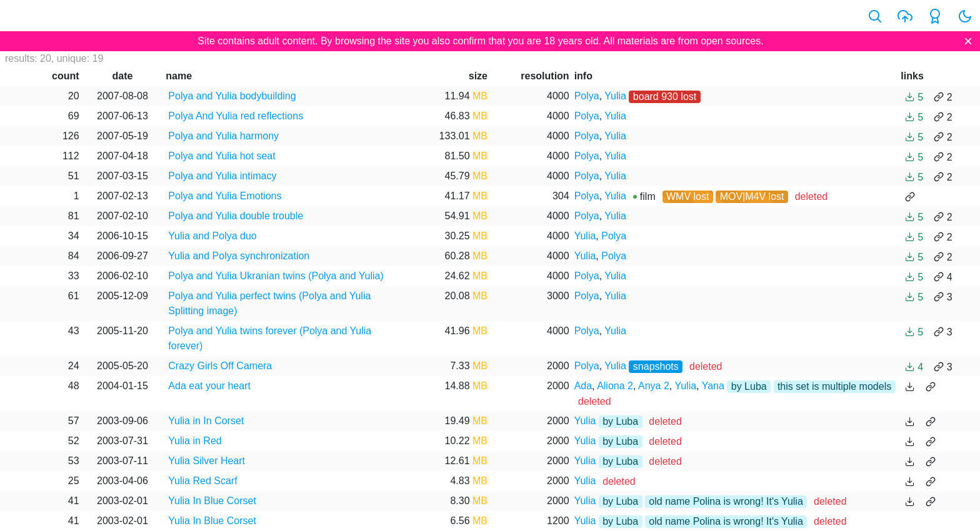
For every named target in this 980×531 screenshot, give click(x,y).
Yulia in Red (195, 441)
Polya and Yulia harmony (223, 136)
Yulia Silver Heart (207, 461)
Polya (587, 96)
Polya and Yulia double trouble (236, 216)
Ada (583, 386)
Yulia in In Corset (206, 421)
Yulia (615, 96)
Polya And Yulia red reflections (236, 116)
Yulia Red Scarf (202, 481)
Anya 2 (654, 386)
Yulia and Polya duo (212, 236)
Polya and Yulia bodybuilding (232, 96)
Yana (713, 386)
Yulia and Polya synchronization (239, 256)
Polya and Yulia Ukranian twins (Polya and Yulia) (276, 276)
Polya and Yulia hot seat (222, 156)
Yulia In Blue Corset (212, 501)
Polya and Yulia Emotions (225, 196)
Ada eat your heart (209, 386)
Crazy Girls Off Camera (220, 366)
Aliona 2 (615, 386)
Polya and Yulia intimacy (222, 176)
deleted (812, 196)
